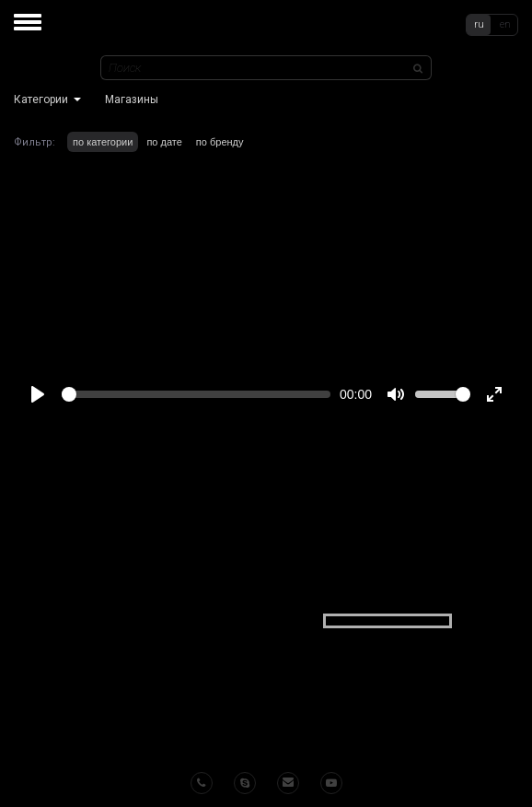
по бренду (220, 142)
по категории (103, 142)
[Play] (38, 394)
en (505, 24)
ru (479, 24)
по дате (164, 142)
